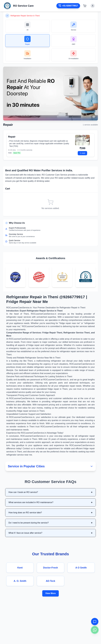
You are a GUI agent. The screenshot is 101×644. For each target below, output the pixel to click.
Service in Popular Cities (50, 466)
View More (51, 593)
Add (82, 153)
